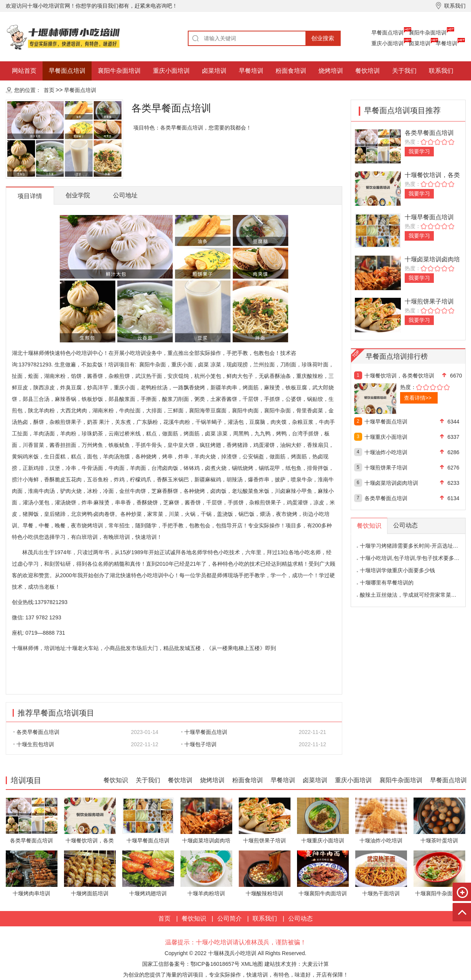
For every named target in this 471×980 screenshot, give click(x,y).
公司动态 (300, 918)
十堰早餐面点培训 (204, 732)
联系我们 (441, 71)
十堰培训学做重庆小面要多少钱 (397, 570)
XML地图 (252, 964)
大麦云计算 (315, 964)
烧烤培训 (331, 71)
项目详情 (30, 196)
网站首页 (24, 71)
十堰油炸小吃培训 (386, 452)
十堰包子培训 (199, 744)
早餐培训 (446, 43)
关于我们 (404, 71)
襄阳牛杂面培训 (428, 33)
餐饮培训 (368, 71)
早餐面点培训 (387, 33)
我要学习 (419, 151)
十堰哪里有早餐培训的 (387, 583)
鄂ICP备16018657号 (215, 964)
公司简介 (230, 918)
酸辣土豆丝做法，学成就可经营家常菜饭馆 (411, 595)
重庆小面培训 (387, 43)
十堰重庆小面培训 (386, 437)
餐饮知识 (116, 780)
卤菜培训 (420, 43)
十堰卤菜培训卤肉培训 (391, 483)
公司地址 (125, 195)
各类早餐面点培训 (36, 732)
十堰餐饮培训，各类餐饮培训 (399, 376)
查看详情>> (418, 398)
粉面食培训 (291, 71)
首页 (49, 90)
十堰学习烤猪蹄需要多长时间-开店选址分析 (412, 546)
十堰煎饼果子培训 (429, 301)
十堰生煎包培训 (34, 744)
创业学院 (78, 195)
